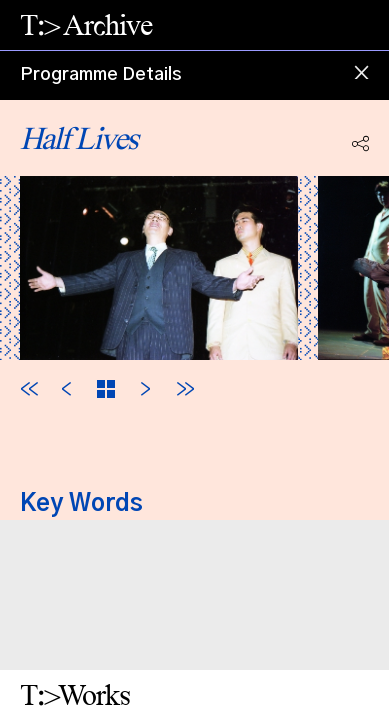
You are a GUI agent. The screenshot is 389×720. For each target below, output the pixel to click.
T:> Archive (86, 24)
